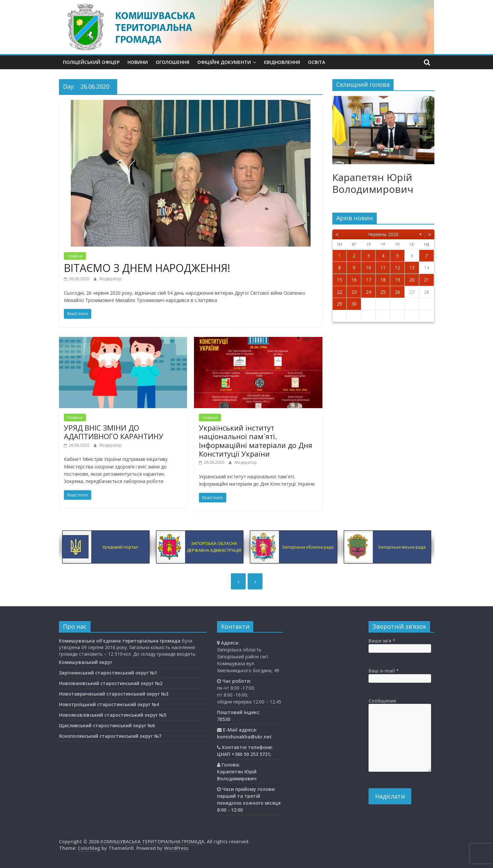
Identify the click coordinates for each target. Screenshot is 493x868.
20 (412, 280)
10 (369, 268)
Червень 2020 (383, 234)
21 (426, 280)
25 (383, 292)
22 (340, 292)
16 (354, 280)
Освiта (316, 62)
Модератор (111, 279)
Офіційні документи (224, 62)
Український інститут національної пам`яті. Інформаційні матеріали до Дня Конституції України (256, 441)
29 (340, 304)
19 (397, 280)
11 (383, 268)
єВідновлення (282, 62)
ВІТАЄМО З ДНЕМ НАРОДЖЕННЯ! (147, 268)
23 (354, 292)
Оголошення (173, 62)
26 (397, 292)
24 (369, 292)
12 (397, 268)
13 (412, 268)
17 (369, 280)
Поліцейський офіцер (91, 62)
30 (354, 304)
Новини (138, 62)
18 (383, 280)
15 (340, 280)
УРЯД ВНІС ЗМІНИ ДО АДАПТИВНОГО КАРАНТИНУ (114, 432)
